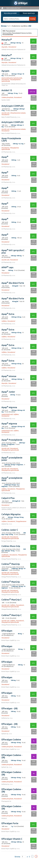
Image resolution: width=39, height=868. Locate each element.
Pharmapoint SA (6, 801)
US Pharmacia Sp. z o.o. (8, 152)
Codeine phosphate (7, 97)
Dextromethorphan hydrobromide (12, 78)
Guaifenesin (5, 555)
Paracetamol (12, 47)
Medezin (4, 818)
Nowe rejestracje (29, 13)
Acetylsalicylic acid (7, 414)
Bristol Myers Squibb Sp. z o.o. (11, 640)
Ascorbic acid (5, 113)
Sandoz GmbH (6, 100)
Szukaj (33, 19)
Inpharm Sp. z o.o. (7, 734)
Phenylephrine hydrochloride (10, 450)
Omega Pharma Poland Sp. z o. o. (11, 559)
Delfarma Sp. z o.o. (7, 718)
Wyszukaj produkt (10, 13)
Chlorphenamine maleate (18, 113)
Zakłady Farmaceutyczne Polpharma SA (13, 50)
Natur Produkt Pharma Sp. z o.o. (11, 117)
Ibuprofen (4, 47)
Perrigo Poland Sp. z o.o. (9, 541)
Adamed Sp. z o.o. (7, 524)
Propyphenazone (21, 521)
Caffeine (4, 321)
